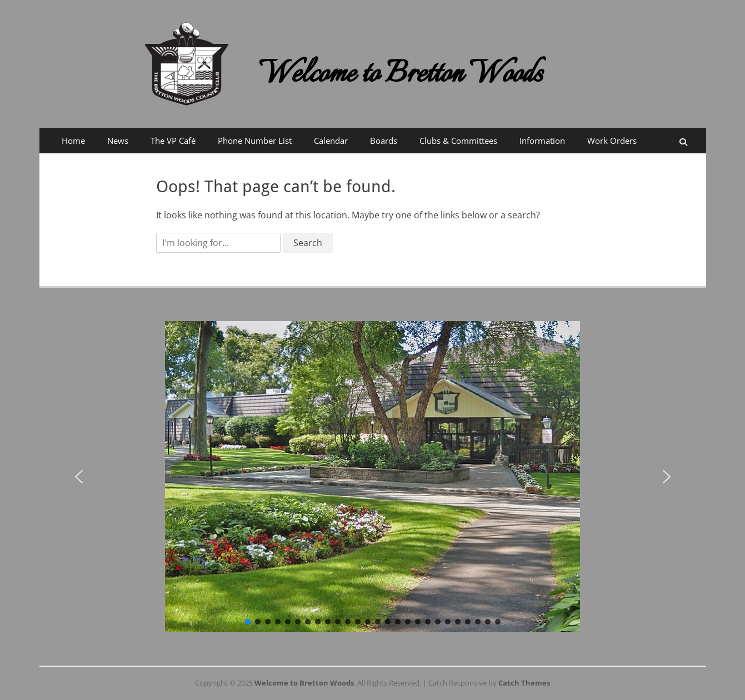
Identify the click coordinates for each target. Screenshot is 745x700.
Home (73, 141)
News (118, 141)
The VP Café (173, 141)
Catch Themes (524, 683)
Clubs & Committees (458, 141)
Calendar (331, 141)
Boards (384, 141)
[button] (79, 477)
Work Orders (612, 141)
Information (542, 141)
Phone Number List (255, 141)
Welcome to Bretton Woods (401, 75)
